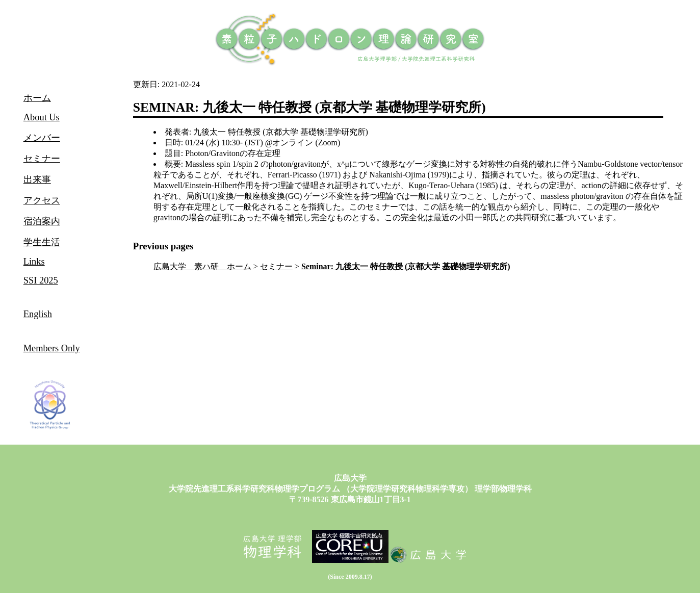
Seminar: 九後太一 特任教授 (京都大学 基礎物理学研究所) (406, 266)
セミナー (276, 266)
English (38, 314)
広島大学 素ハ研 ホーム (202, 266)
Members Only (52, 348)
